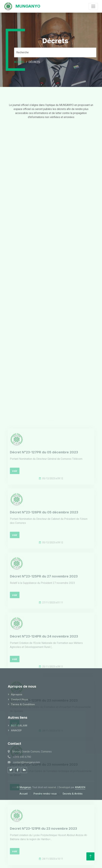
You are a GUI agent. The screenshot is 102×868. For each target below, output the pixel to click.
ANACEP (16, 730)
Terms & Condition (23, 704)
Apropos (17, 694)
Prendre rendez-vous (45, 794)
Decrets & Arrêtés (73, 794)
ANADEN (80, 787)
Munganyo (25, 787)
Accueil (19, 62)
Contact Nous (20, 699)
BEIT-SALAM (19, 725)
